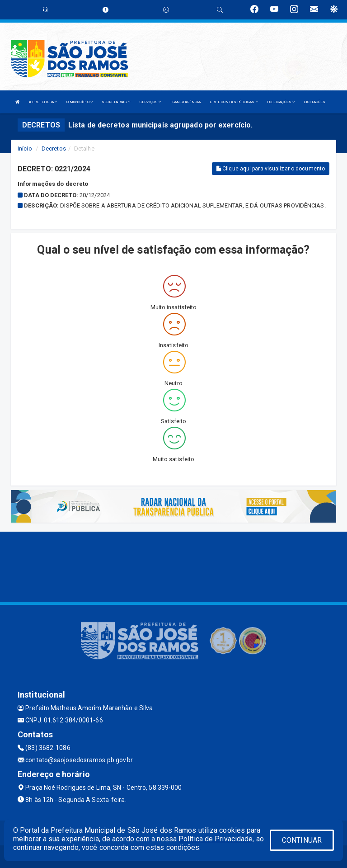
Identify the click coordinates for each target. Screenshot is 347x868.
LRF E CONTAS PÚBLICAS (234, 102)
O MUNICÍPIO (80, 102)
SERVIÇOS (150, 102)
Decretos (54, 149)
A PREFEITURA (43, 102)
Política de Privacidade (216, 839)
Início (25, 149)
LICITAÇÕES (314, 102)
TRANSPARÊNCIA (185, 102)
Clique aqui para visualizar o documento (271, 169)
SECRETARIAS (116, 102)
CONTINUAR (302, 840)
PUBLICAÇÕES (281, 102)
